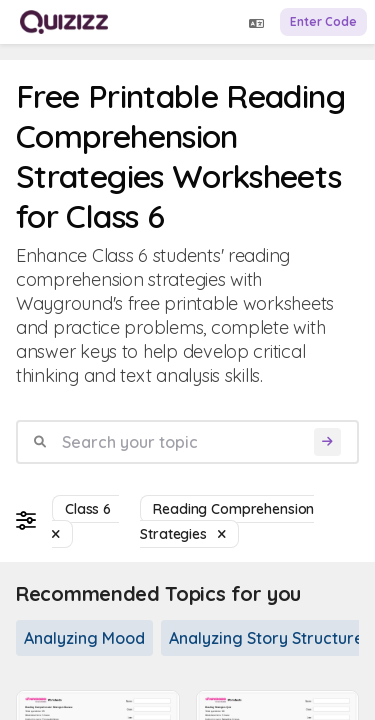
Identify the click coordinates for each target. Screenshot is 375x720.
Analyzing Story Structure (266, 638)
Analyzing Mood (84, 638)
